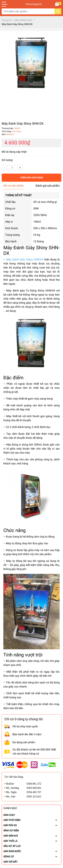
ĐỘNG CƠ (9, 857)
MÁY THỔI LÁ (10, 841)
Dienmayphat (32, 4)
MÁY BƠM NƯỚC (12, 851)
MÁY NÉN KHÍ (11, 836)
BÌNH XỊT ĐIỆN (11, 831)
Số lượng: (7, 160)
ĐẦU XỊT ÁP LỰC (12, 846)
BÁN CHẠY (9, 815)
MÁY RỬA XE (10, 825)
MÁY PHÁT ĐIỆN (12, 820)
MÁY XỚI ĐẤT (10, 862)
